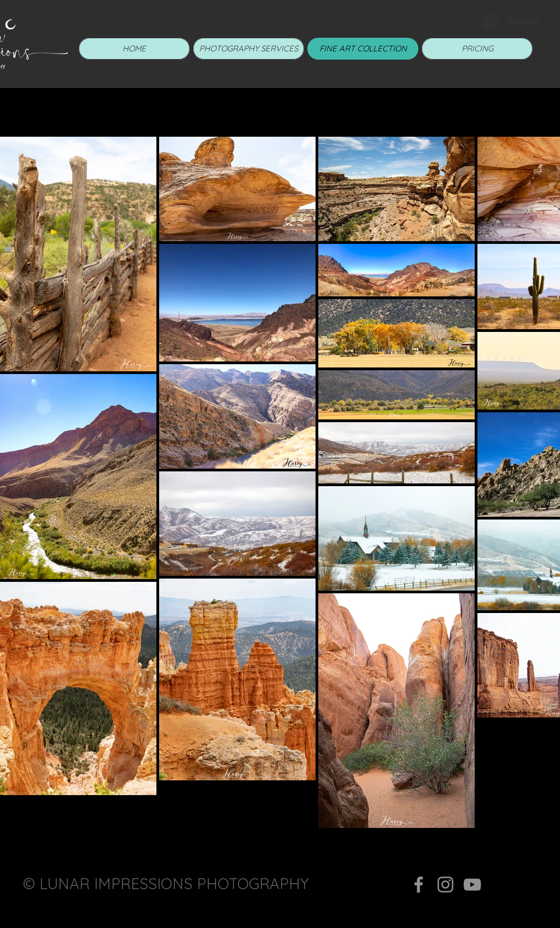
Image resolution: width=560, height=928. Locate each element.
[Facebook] (419, 885)
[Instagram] (445, 885)
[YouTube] (472, 885)
